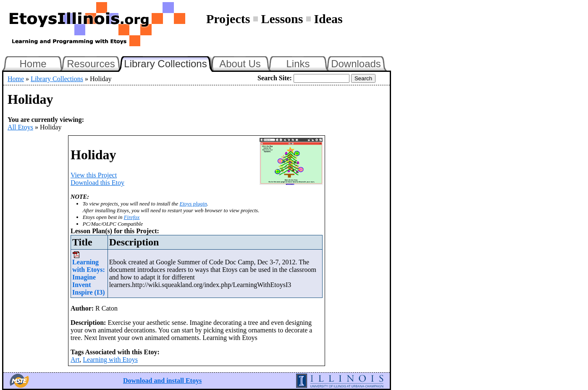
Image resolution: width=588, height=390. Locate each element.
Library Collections (169, 63)
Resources (91, 64)
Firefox (132, 217)
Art (75, 360)
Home (33, 64)
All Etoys (20, 127)
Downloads (356, 64)
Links (298, 64)
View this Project (94, 175)
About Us (240, 64)
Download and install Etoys (162, 381)
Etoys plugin (193, 204)
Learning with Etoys (110, 360)
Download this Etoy (97, 183)
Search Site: (275, 78)
